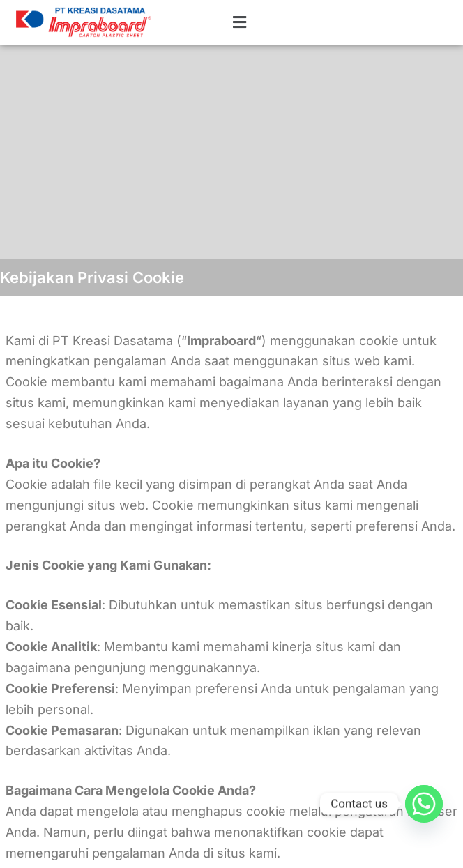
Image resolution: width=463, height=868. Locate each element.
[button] (216, 23)
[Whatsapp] (424, 804)
